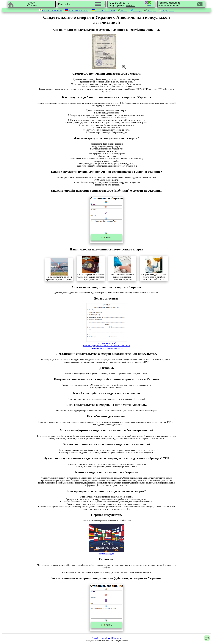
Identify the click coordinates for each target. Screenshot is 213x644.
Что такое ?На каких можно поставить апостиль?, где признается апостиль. (107, 345)
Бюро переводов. (106, 552)
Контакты (117, 638)
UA (103, 11)
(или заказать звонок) (169, 4)
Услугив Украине (32, 4)
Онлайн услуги (99, 638)
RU (77, 11)
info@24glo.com (122, 4)
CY (50, 11)
